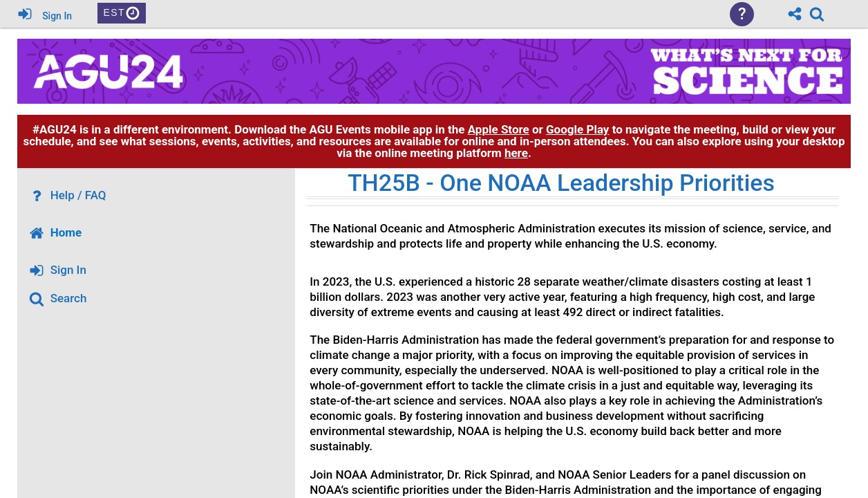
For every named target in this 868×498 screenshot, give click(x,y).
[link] (817, 14)
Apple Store (499, 129)
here (516, 153)
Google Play (577, 129)
